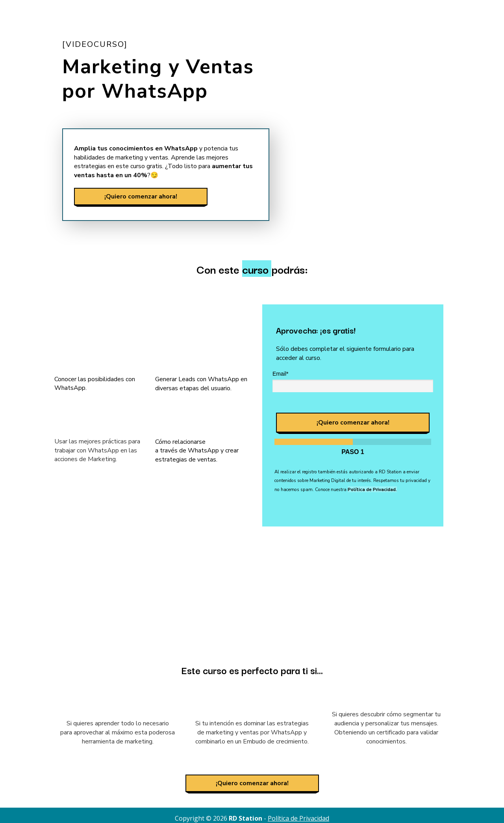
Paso (353, 452)
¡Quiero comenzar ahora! (141, 196)
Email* (280, 374)
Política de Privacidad (298, 818)
